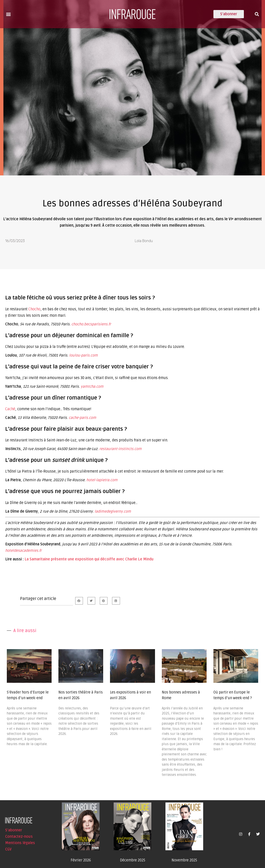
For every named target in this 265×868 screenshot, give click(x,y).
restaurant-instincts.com (120, 449)
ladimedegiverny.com (113, 511)
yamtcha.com (92, 387)
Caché (10, 409)
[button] (8, 14)
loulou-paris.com (83, 355)
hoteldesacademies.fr (23, 551)
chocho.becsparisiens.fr (91, 324)
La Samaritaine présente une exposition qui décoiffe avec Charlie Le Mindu (89, 559)
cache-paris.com (82, 418)
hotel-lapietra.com (102, 480)
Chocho (34, 309)
